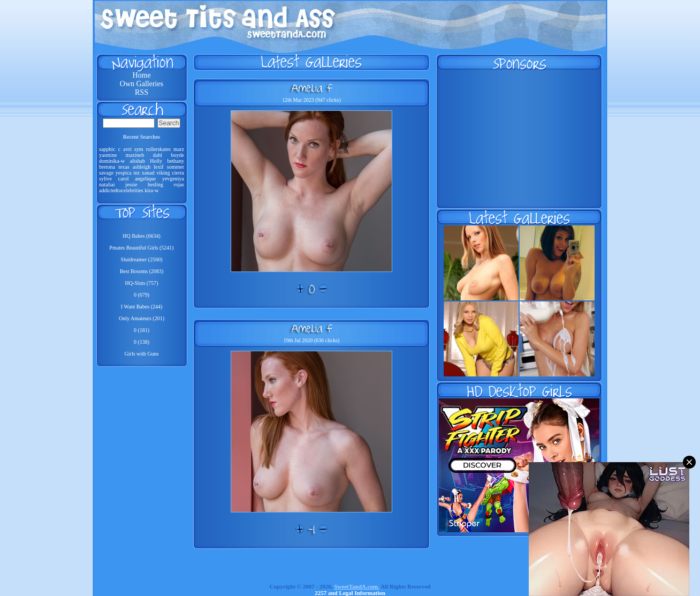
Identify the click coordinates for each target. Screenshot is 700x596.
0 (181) (142, 330)
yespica (124, 173)
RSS (142, 92)
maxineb (135, 155)
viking (163, 173)
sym (139, 149)
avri (127, 149)
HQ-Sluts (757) (142, 283)
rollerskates (158, 149)
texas (124, 167)
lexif (158, 167)
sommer (176, 167)
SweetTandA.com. (357, 586)
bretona (107, 167)
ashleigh (142, 167)
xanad (148, 173)
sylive (105, 179)
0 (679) (142, 295)
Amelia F (312, 88)
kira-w (151, 190)
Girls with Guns (142, 354)
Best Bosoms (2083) (142, 271)
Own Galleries (142, 84)
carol (124, 179)
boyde (178, 155)
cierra (178, 173)
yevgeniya (173, 179)
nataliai (107, 184)
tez (136, 173)
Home (141, 75)
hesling (155, 184)
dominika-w (112, 161)
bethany (176, 161)
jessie (131, 184)
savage (106, 173)
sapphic (107, 149)
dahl (158, 155)
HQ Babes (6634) (142, 236)
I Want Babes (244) (142, 307)
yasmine (108, 155)
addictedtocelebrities (121, 190)
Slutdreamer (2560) (141, 259)
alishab (138, 161)
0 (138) (142, 342)
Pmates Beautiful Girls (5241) (141, 248)
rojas (179, 184)
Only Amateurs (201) (142, 318)
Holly (156, 161)
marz (179, 149)
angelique (145, 179)
